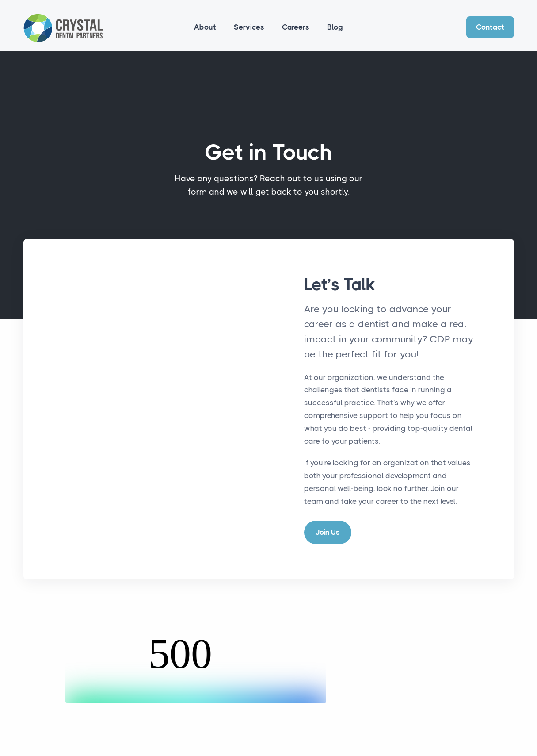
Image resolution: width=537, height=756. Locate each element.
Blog (335, 27)
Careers (296, 27)
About (205, 27)
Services (249, 27)
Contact (490, 27)
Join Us (328, 532)
